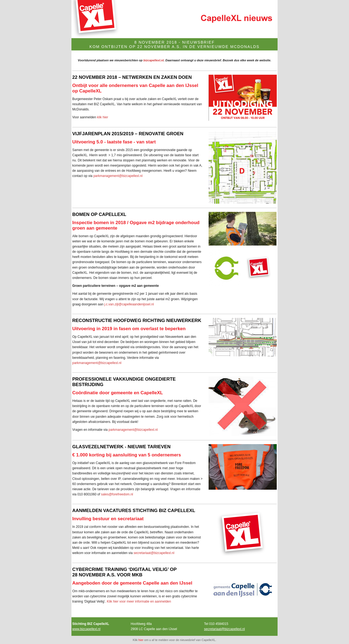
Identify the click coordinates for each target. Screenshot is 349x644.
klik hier (103, 117)
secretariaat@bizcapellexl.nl (154, 553)
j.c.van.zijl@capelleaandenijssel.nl (129, 304)
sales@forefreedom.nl (117, 494)
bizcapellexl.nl (154, 60)
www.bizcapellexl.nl (86, 629)
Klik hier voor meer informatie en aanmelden (139, 601)
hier (141, 640)
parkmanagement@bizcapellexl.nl (118, 176)
